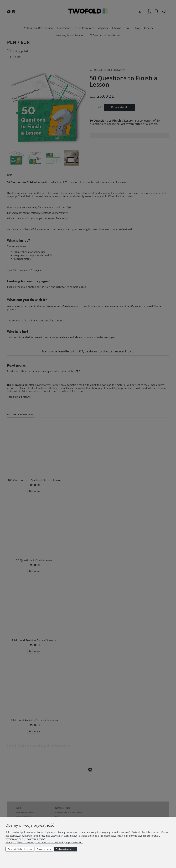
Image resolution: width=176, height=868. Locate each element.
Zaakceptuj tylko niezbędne (20, 849)
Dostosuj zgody (44, 849)
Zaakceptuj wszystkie (65, 849)
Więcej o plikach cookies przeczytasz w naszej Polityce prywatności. (44, 842)
